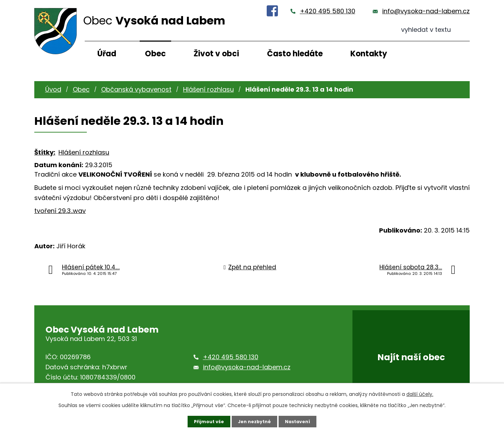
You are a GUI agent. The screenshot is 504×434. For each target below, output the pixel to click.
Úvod (53, 89)
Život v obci (216, 54)
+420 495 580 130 (328, 11)
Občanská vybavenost (136, 89)
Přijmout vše (206, 421)
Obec (155, 54)
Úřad (107, 54)
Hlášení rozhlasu (208, 89)
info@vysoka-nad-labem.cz (426, 11)
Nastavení (301, 421)
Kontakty (369, 54)
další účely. (420, 393)
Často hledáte (295, 54)
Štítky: (45, 152)
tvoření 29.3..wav (60, 211)
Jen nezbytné (255, 421)
